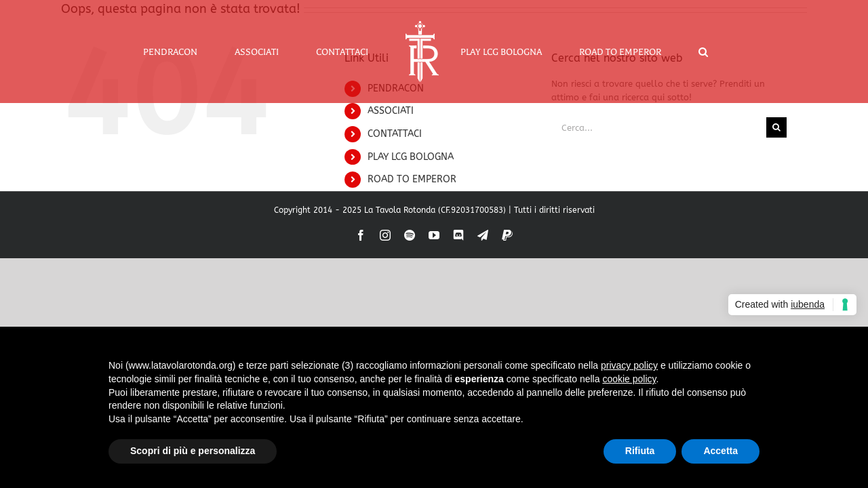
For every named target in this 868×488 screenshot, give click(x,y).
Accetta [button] (721, 451)
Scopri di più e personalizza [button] (193, 451)
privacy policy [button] (629, 365)
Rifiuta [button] (640, 451)
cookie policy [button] (629, 379)
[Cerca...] (659, 127)
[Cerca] (776, 127)
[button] (669, 52)
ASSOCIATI (391, 111)
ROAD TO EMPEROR (412, 179)
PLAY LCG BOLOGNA (411, 157)
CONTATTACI (395, 134)
